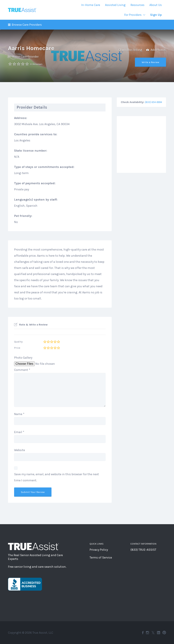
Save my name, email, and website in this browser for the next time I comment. (56, 477)
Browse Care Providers (27, 25)
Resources (137, 5)
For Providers (133, 15)
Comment (22, 370)
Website (20, 450)
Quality (18, 342)
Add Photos (156, 50)
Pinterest (164, 633)
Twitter (153, 633)
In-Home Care (91, 5)
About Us (156, 5)
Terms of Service (101, 557)
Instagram (147, 633)
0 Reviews (36, 64)
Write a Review (150, 62)
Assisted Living (115, 5)
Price (17, 348)
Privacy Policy (99, 550)
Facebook (143, 633)
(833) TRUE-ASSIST (143, 550)
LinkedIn (159, 633)
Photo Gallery (23, 358)
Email (19, 432)
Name (19, 414)
